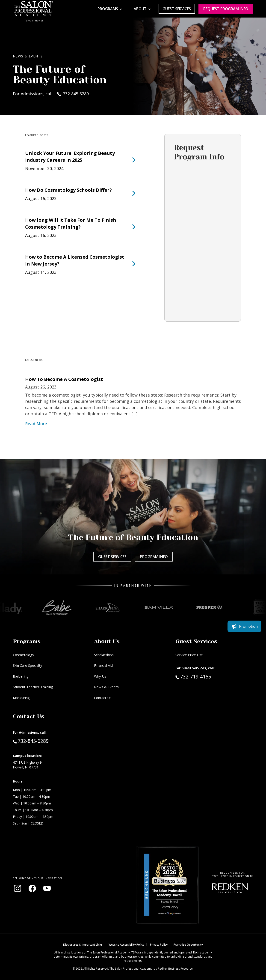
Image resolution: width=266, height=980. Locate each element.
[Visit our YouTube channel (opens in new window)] (47, 888)
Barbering (21, 676)
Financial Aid (103, 665)
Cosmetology (24, 655)
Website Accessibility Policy (126, 945)
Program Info (154, 557)
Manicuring (21, 698)
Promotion (244, 626)
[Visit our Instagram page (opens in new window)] (18, 888)
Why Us (100, 676)
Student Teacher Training (33, 687)
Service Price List (189, 655)
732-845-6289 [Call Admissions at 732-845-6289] (31, 741)
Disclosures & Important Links (83, 945)
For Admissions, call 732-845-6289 (51, 94)
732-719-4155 (203, 676)
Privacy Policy (159, 945)
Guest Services (177, 9)
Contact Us (103, 698)
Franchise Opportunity (188, 945)
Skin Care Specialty (28, 665)
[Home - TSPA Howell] (34, 9)
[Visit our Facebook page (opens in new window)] (32, 888)
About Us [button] (107, 641)
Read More (36, 424)
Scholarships (104, 655)
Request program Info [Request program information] (226, 9)
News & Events (106, 687)
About (140, 9)
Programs (108, 9)
